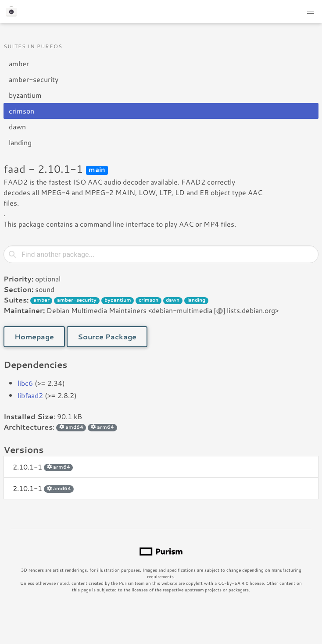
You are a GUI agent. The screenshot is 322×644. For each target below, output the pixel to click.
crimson (21, 111)
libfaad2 (30, 395)
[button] (311, 11)
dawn (17, 126)
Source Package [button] (107, 336)
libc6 (25, 383)
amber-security (34, 79)
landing (20, 142)
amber (19, 63)
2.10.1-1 (43, 467)
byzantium (25, 95)
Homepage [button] (34, 336)
